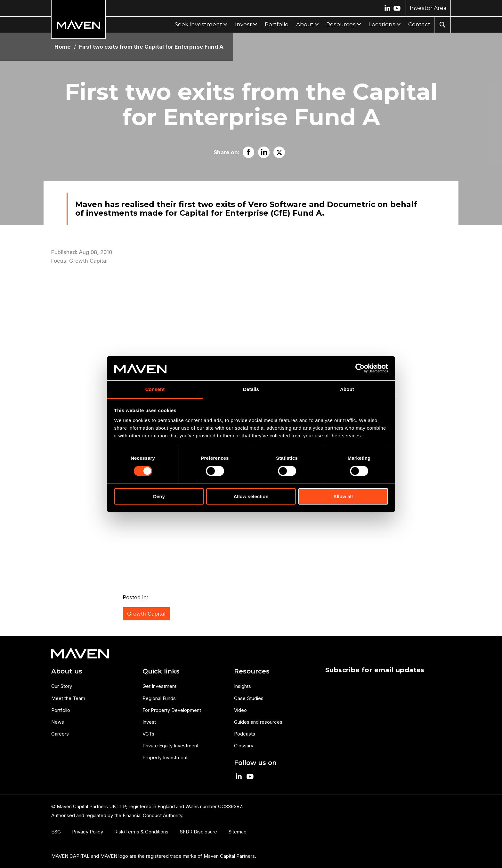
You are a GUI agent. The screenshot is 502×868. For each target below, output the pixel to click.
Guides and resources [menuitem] (258, 722)
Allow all (343, 496)
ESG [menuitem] (56, 832)
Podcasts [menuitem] (245, 734)
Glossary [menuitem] (244, 746)
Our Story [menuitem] (62, 686)
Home (63, 47)
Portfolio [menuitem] (61, 710)
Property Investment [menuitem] (165, 757)
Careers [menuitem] (60, 734)
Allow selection (251, 496)
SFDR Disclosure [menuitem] (198, 832)
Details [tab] (251, 389)
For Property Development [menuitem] (172, 710)
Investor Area (428, 8)
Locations (382, 24)
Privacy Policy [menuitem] (88, 832)
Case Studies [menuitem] (249, 698)
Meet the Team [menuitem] (68, 698)
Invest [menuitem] (149, 722)
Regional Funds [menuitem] (159, 698)
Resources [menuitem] (252, 671)
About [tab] (347, 389)
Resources (341, 24)
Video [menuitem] (240, 710)
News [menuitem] (58, 722)
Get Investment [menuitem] (159, 686)
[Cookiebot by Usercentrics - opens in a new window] (360, 368)
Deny (159, 496)
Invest (243, 24)
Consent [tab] (155, 389)
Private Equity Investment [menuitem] (170, 746)
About (305, 24)
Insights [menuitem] (243, 686)
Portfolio (277, 24)
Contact (419, 24)
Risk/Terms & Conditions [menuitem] (141, 832)
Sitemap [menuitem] (237, 832)
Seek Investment (198, 24)
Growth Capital (88, 261)
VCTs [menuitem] (148, 734)
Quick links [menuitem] (161, 671)
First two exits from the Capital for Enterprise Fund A (151, 47)
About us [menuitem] (67, 671)
